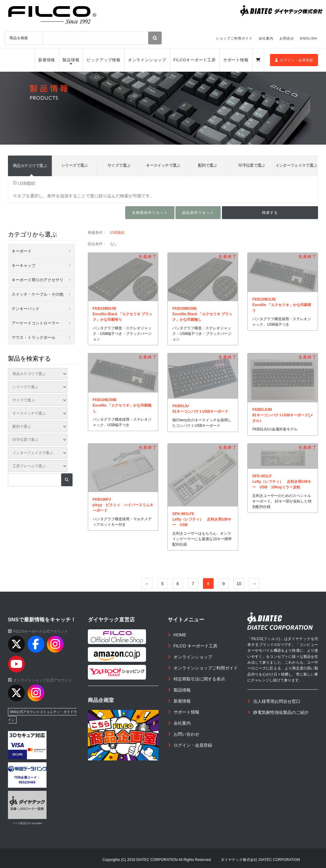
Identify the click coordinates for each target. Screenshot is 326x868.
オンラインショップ (147, 60)
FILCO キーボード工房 (195, 646)
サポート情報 (236, 60)
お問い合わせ (186, 734)
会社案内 (266, 38)
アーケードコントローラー (36, 323)
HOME (180, 635)
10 (239, 584)
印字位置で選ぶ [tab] (252, 165)
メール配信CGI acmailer (27, 823)
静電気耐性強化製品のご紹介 (281, 712)
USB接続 (24, 183)
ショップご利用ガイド (234, 38)
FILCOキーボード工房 (195, 60)
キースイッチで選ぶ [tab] (163, 165)
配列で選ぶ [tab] (208, 165)
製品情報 (71, 60)
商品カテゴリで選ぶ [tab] (30, 166)
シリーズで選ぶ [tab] (74, 165)
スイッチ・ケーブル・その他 (37, 294)
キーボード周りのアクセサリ (37, 280)
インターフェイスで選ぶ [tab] (296, 165)
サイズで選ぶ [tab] (119, 165)
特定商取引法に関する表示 (199, 679)
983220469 (27, 782)
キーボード (22, 251)
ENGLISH (308, 38)
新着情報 (47, 60)
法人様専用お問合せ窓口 (277, 701)
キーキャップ (24, 265)
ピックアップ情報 (104, 60)
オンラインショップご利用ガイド (206, 668)
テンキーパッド (26, 309)
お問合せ (287, 38)
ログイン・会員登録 (294, 60)
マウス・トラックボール (34, 337)
